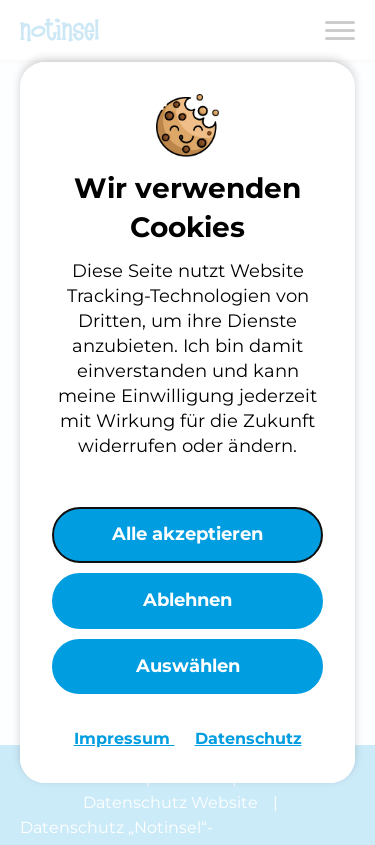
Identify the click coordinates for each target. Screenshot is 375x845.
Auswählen (188, 666)
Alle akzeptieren (187, 534)
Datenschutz (248, 738)
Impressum (124, 738)
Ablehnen (187, 600)
